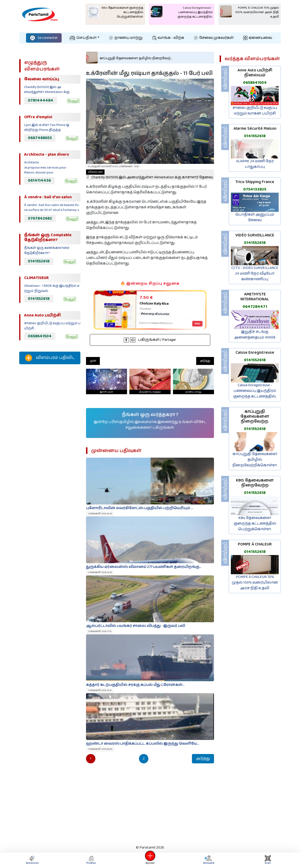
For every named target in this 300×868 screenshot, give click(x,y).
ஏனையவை (258, 38)
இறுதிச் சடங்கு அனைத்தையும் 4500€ (255, 335)
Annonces (32, 860)
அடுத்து (205, 361)
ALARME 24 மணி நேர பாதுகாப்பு (255, 164)
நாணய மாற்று (126, 38)
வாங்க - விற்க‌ (168, 38)
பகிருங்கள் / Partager (150, 340)
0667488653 (40, 138)
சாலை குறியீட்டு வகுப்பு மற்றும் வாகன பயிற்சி (255, 111)
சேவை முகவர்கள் (214, 38)
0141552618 (39, 261)
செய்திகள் (83, 38)
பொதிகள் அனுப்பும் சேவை (255, 217)
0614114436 (39, 180)
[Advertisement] (50, 446)
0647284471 (255, 307)
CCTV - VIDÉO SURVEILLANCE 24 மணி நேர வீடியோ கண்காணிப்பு (255, 274)
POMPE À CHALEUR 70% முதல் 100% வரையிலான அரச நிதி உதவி (255, 583)
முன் (93, 361)
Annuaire (208, 860)
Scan (268, 860)
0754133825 (255, 189)
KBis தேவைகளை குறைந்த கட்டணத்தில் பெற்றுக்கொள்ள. (255, 524)
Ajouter (150, 860)
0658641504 (40, 336)
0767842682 (40, 218)
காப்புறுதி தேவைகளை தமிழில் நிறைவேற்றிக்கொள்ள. (255, 460)
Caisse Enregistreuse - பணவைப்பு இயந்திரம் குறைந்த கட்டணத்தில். (255, 391)
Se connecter (44, 38)
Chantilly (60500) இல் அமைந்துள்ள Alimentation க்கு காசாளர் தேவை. (150, 175)
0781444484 (41, 100)
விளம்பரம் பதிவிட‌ (50, 358)
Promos (91, 860)
